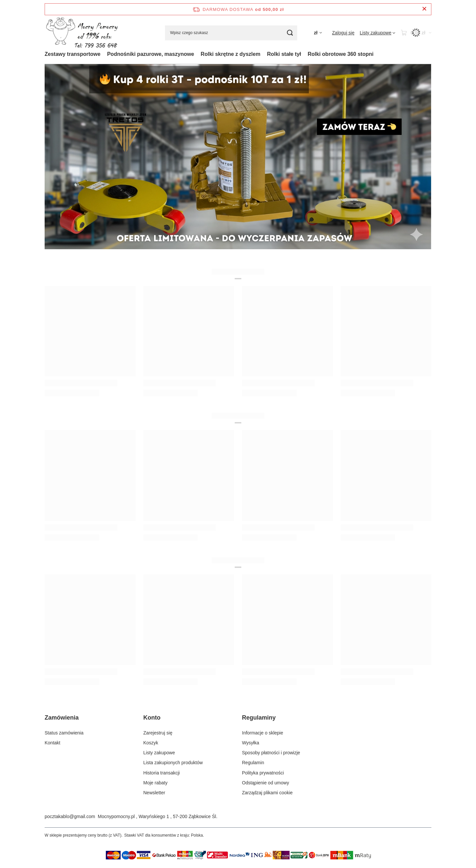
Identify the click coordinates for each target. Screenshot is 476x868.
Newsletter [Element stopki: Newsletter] (154, 793)
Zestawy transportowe (73, 54)
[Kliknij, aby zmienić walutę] (318, 33)
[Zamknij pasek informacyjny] (424, 9)
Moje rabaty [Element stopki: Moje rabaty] (156, 783)
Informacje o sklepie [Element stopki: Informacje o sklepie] (263, 733)
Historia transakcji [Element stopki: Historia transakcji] (162, 773)
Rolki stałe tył (284, 54)
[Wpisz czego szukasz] (231, 33)
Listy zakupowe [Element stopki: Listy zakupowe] (159, 753)
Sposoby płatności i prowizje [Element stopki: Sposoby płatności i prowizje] (271, 753)
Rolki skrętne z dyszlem (231, 54)
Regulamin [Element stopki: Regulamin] (253, 763)
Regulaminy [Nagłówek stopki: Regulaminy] (259, 718)
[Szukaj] (290, 33)
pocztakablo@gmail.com (70, 816)
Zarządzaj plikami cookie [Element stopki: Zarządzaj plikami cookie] (267, 793)
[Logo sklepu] (81, 33)
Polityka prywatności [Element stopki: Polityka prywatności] (263, 773)
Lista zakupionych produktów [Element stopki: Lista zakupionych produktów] (173, 763)
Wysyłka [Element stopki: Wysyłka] (251, 743)
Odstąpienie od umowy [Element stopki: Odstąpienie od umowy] (265, 783)
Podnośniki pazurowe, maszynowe (151, 54)
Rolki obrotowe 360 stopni (341, 54)
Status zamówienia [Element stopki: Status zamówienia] (64, 733)
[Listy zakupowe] (377, 33)
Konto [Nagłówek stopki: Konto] (152, 718)
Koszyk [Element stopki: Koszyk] (151, 743)
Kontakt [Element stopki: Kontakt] (52, 743)
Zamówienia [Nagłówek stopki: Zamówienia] (62, 718)
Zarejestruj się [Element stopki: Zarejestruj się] (158, 733)
